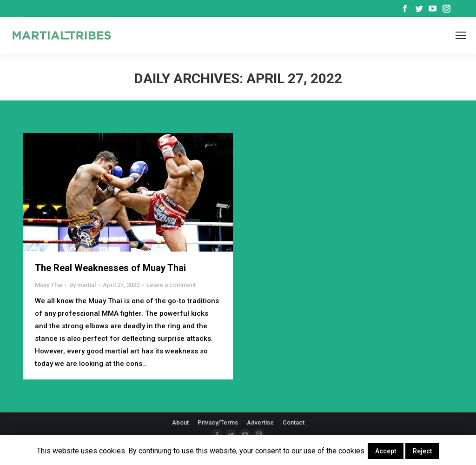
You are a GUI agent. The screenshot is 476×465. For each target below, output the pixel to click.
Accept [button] (386, 451)
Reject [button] (422, 451)
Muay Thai (49, 285)
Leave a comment (171, 285)
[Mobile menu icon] (461, 35)
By (83, 285)
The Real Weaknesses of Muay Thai (110, 268)
